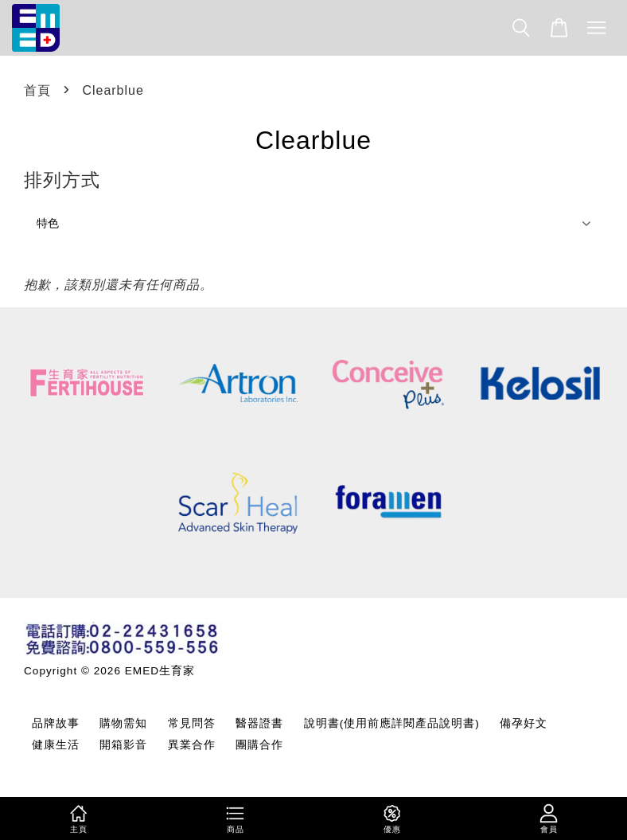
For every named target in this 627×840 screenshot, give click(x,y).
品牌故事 (56, 723)
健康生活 (56, 745)
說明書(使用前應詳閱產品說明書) (392, 723)
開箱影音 (123, 745)
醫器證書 (259, 723)
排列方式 (62, 180)
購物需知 (123, 723)
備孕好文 (524, 723)
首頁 (37, 90)
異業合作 (192, 745)
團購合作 (259, 745)
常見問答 (192, 723)
